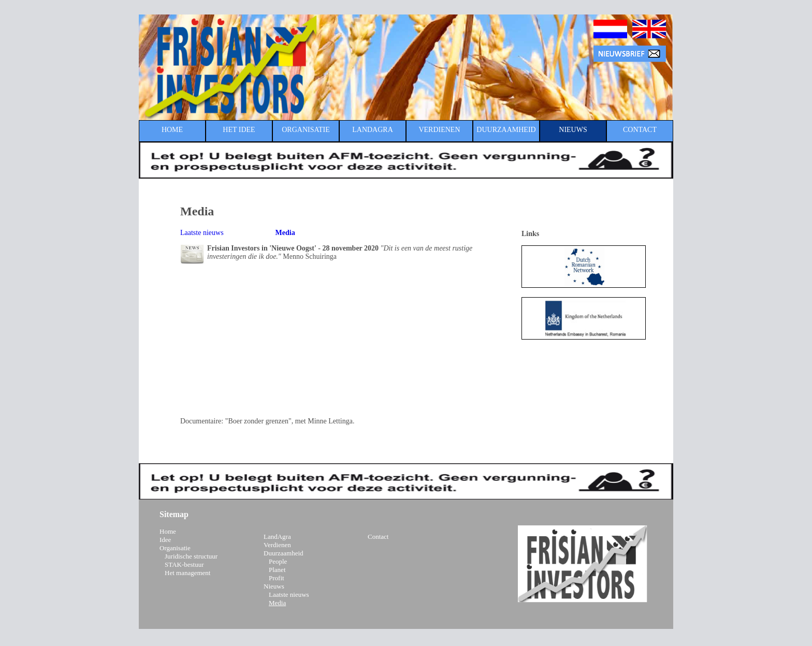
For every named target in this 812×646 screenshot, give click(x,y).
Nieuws (274, 586)
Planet (277, 570)
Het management (187, 573)
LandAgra (277, 537)
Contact (378, 537)
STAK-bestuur (184, 564)
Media (277, 603)
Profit (277, 578)
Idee (165, 540)
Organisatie (175, 548)
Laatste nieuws (202, 233)
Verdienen (277, 545)
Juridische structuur (191, 556)
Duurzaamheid (284, 553)
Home (168, 531)
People (278, 561)
